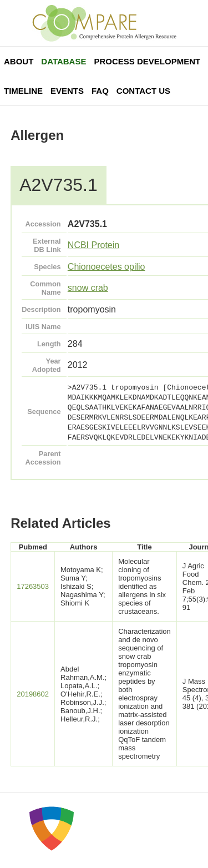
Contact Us (143, 91)
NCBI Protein (93, 245)
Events (67, 91)
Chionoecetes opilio (106, 267)
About (19, 61)
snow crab (88, 288)
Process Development (147, 61)
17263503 (33, 586)
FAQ (100, 91)
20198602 (33, 694)
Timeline (23, 91)
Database (64, 61)
